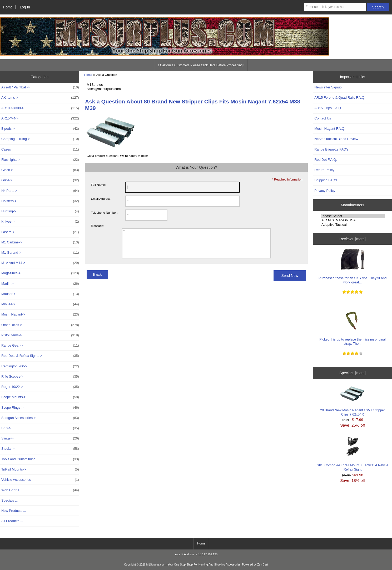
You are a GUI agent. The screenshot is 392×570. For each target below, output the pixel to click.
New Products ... (14, 511)
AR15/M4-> (40, 118)
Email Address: (101, 199)
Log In (25, 7)
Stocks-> (40, 449)
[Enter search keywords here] (335, 7)
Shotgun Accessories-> (40, 418)
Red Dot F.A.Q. (326, 160)
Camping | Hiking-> (40, 139)
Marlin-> (40, 284)
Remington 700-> (40, 366)
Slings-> (40, 438)
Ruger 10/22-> (40, 387)
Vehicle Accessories (40, 480)
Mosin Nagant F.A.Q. (330, 129)
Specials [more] (353, 373)
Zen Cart (263, 565)
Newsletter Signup (328, 87)
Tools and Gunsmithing (40, 459)
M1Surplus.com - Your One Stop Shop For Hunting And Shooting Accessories (193, 565)
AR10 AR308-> (40, 108)
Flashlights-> (40, 160)
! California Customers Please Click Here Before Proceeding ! (201, 65)
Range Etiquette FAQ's (331, 149)
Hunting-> (40, 211)
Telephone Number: (104, 212)
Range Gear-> (40, 346)
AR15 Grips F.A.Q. (328, 108)
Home (8, 7)
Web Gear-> (40, 490)
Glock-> (40, 170)
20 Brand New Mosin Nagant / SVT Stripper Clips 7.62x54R (353, 401)
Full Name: (98, 185)
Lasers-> (40, 232)
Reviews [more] (353, 239)
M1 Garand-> (40, 253)
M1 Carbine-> (40, 242)
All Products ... (12, 521)
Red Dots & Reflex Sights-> (40, 356)
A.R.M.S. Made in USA (353, 220)
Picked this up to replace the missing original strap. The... (353, 328)
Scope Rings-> (40, 408)
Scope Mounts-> (40, 397)
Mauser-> (40, 294)
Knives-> (40, 222)
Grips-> (40, 180)
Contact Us (323, 118)
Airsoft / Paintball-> (40, 87)
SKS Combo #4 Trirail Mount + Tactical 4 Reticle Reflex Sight (353, 454)
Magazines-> (40, 273)
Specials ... (9, 500)
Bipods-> (40, 129)
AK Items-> (40, 98)
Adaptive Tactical (353, 225)
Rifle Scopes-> (40, 377)
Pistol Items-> (40, 335)
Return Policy (324, 170)
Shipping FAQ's (326, 180)
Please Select (353, 216)
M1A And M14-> (40, 263)
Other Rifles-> (40, 325)
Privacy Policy (325, 191)
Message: (97, 226)
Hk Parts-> (40, 191)
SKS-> (40, 428)
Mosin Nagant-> (40, 314)
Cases (40, 149)
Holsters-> (40, 201)
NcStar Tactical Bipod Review (336, 139)
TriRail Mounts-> (40, 469)
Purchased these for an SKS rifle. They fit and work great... (353, 266)
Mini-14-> (40, 304)
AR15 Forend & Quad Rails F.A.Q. (340, 97)
